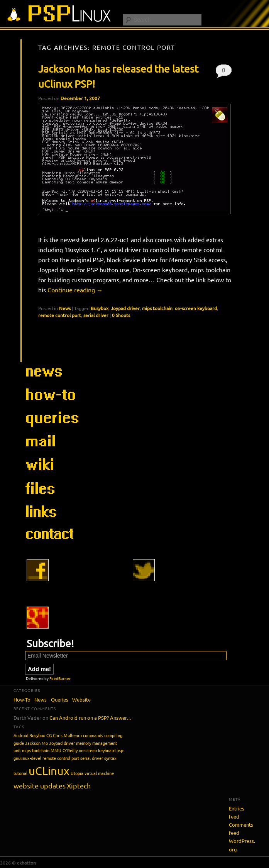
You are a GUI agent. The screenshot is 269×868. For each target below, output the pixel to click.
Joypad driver (125, 308)
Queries (60, 699)
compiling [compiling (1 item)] (113, 735)
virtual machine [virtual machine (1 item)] (99, 773)
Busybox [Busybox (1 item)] (37, 735)
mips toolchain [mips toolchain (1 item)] (36, 750)
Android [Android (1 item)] (21, 735)
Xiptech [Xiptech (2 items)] (79, 786)
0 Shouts (224, 72)
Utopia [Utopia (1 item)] (77, 773)
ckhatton (26, 863)
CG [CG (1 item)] (49, 735)
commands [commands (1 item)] (93, 735)
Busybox (100, 308)
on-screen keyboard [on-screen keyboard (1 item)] (97, 750)
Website (81, 699)
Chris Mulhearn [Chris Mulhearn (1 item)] (67, 735)
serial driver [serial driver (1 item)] (92, 758)
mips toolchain (157, 308)
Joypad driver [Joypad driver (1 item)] (62, 743)
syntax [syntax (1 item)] (110, 758)
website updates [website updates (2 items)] (40, 786)
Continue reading (75, 290)
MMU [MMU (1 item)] (56, 750)
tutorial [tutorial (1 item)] (20, 773)
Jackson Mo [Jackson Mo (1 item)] (36, 743)
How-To (22, 699)
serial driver (96, 315)
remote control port (60, 315)
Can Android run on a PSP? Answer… (91, 718)
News (65, 308)
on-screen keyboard (196, 308)
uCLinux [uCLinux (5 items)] (49, 771)
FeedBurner (60, 678)
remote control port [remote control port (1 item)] (61, 758)
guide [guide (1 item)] (19, 743)
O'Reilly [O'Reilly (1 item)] (70, 750)
